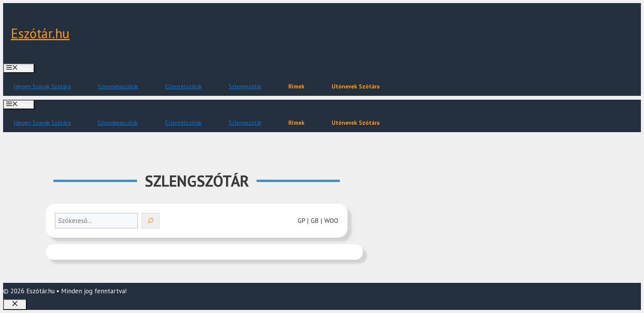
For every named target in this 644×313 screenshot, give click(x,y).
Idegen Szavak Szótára (42, 86)
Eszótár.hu (40, 33)
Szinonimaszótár (118, 86)
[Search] (151, 221)
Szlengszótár (245, 86)
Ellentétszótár (184, 86)
